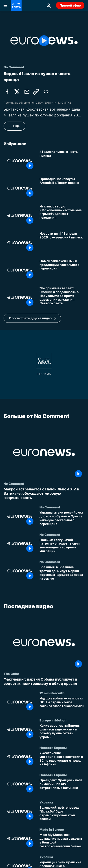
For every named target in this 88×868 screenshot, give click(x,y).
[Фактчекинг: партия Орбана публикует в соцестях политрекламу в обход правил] (44, 681)
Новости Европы (53, 748)
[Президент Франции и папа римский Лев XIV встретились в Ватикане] (62, 787)
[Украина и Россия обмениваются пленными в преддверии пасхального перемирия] (62, 270)
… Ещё (14, 126)
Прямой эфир (70, 5)
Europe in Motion (53, 720)
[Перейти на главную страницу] (16, 5)
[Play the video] (44, 41)
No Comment (14, 483)
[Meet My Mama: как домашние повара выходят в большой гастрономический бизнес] (62, 841)
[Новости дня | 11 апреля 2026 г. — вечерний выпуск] (62, 243)
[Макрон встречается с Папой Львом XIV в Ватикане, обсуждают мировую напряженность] (44, 493)
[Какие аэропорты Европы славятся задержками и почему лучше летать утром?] (62, 732)
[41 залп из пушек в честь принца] (62, 161)
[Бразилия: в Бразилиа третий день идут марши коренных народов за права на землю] (62, 574)
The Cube (11, 674)
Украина (46, 802)
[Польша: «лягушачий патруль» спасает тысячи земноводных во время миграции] (62, 546)
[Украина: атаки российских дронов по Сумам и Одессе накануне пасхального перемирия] (62, 519)
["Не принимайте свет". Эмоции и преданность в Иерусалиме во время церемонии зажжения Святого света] (62, 297)
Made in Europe (52, 830)
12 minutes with (52, 693)
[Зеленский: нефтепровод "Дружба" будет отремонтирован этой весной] (62, 814)
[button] (32, 318)
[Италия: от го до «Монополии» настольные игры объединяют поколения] (62, 216)
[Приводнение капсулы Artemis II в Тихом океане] (62, 188)
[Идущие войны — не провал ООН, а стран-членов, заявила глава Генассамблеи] (62, 705)
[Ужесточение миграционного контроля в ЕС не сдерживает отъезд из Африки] (62, 759)
